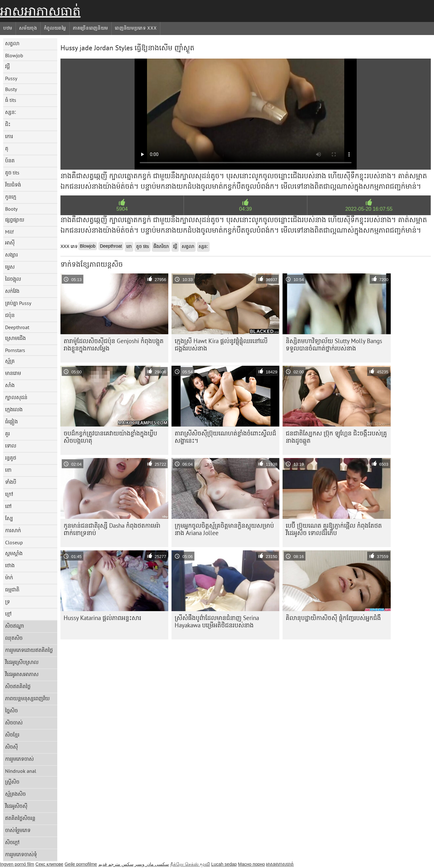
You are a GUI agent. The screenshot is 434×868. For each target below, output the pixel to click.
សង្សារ (11, 255)
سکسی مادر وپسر (152, 864)
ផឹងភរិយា (161, 246)
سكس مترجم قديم (116, 864)
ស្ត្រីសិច (12, 782)
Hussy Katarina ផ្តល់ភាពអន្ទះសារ (102, 618)
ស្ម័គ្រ (10, 361)
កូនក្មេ (11, 197)
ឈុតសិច (14, 638)
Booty (11, 209)
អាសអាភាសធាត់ (40, 11)
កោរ (9, 136)
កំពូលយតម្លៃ (55, 28)
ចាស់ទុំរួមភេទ (18, 830)
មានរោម (13, 373)
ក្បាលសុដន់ (16, 397)
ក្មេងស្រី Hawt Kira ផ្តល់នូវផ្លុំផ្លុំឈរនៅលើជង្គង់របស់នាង (221, 345)
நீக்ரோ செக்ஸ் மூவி (190, 864)
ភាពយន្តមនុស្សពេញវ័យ (27, 698)
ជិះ (8, 124)
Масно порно (252, 864)
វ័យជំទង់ (13, 185)
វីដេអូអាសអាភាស (22, 674)
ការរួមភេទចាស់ (19, 759)
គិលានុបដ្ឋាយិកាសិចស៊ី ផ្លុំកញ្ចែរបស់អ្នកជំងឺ (333, 618)
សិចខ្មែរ (12, 735)
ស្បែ (9, 518)
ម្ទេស (10, 267)
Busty (11, 89)
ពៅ (8, 506)
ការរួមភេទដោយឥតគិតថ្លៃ (29, 650)
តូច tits (12, 173)
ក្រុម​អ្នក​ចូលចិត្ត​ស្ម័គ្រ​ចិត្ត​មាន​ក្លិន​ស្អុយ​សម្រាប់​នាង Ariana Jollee (224, 529)
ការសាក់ (13, 530)
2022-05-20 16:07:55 (369, 209)
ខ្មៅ (8, 614)
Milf (9, 232)
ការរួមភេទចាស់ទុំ (21, 854)
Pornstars (15, 350)
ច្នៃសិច (11, 710)
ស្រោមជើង (15, 338)
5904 (122, 209)
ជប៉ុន (10, 315)
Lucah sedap (224, 864)
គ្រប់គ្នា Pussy (18, 303)
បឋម (8, 28)
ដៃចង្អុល (13, 279)
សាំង (10, 385)
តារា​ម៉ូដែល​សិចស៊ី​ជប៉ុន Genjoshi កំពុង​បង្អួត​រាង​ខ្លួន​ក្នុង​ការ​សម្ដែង (114, 345)
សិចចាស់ (14, 723)
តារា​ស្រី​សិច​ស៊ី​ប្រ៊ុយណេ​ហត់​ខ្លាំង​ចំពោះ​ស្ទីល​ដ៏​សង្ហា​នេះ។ (225, 437)
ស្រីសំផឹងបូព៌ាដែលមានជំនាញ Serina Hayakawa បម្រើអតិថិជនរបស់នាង (217, 621)
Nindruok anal (21, 771)
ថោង (10, 565)
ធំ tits (11, 100)
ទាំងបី (11, 482)
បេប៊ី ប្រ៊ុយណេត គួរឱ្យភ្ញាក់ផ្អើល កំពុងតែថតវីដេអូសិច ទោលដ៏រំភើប (334, 529)
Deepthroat (17, 327)
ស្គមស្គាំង (14, 553)
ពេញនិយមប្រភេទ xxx (136, 28)
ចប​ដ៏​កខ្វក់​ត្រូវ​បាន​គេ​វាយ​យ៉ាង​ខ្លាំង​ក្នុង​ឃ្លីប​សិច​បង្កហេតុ (110, 437)
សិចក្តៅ (12, 842)
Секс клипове (49, 864)
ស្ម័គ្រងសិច (15, 794)
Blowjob (14, 55)
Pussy (11, 78)
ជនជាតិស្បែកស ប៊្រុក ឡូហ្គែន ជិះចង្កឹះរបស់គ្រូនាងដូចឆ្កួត (336, 437)
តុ (7, 148)
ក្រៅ (9, 494)
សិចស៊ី (11, 747)
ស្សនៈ (11, 112)
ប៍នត (10, 160)
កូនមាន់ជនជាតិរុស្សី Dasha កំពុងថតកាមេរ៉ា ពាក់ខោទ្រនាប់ (112, 529)
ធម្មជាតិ (12, 589)
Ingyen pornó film (17, 864)
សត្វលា (12, 43)
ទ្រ (7, 602)
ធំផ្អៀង (11, 421)
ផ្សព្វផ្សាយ (15, 220)
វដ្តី (7, 66)
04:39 (245, 209)
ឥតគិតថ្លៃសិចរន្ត (20, 818)
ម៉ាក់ (9, 577)
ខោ (8, 470)
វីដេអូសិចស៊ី (16, 806)
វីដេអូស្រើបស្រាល (22, 662)
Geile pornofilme (81, 864)
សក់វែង (12, 291)
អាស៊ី (10, 243)
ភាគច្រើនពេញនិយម (91, 28)
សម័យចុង (28, 28)
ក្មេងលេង (14, 409)
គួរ (7, 434)
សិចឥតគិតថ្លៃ (18, 686)
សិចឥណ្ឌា (15, 626)
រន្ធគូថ (11, 458)
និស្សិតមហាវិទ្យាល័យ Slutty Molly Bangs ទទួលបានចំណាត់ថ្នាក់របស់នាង (334, 345)
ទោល (11, 446)
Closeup (14, 542)
